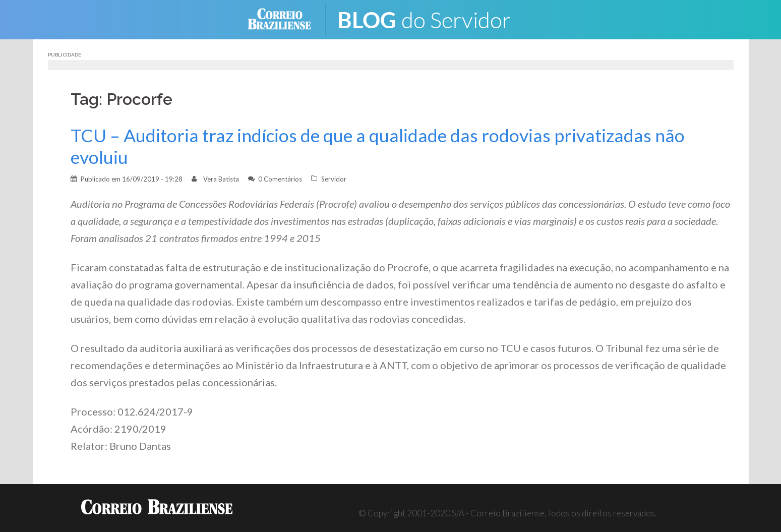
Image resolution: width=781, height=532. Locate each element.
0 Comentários (280, 179)
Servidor (334, 179)
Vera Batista (221, 179)
